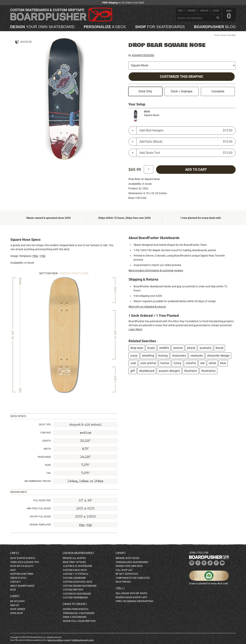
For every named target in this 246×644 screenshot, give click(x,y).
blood (219, 348)
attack (191, 348)
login (216, 11)
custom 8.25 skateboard (77, 566)
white (212, 363)
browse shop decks (128, 558)
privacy (67, 640)
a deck (105, 27)
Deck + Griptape (182, 91)
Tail (49, 473)
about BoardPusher (22, 586)
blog (215, 27)
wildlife (164, 348)
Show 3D (26, 42)
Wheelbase (44, 457)
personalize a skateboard (79, 613)
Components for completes (133, 578)
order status (18, 578)
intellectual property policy (83, 640)
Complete (218, 91)
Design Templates (40, 525)
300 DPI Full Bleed (40, 517)
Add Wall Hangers (186, 130)
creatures (197, 356)
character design (218, 356)
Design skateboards (78, 553)
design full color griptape (79, 621)
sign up (204, 11)
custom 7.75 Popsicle (76, 574)
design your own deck (129, 566)
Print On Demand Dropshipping (135, 601)
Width (47, 449)
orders (192, 11)
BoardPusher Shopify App (131, 597)
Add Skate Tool (186, 153)
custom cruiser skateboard (80, 586)
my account (17, 601)
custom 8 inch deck (75, 570)
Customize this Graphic (182, 77)
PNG (35, 256)
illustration (208, 371)
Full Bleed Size (42, 500)
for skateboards (160, 27)
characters (179, 356)
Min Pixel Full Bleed (39, 509)
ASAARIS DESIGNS (143, 55)
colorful (191, 363)
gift (133, 371)
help (181, 11)
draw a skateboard (75, 617)
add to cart (196, 170)
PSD (43, 256)
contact (15, 582)
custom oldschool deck (78, 582)
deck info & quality (22, 566)
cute (133, 363)
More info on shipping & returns (147, 307)
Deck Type (45, 425)
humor (165, 363)
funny (177, 363)
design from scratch (76, 609)
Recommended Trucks (38, 481)
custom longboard (74, 578)
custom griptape (73, 590)
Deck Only (145, 91)
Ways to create (75, 604)
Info (15, 553)
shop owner (18, 609)
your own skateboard (42, 27)
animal (178, 348)
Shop (224, 35)
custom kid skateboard (77, 594)
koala (151, 348)
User (15, 596)
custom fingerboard (75, 598)
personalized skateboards (132, 562)
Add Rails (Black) (186, 142)
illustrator (191, 371)
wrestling (148, 356)
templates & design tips (25, 562)
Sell (120, 588)
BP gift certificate (127, 574)
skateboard (147, 371)
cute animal (148, 363)
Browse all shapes (74, 558)
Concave (46, 433)
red (202, 363)
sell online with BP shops (131, 593)
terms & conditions (56, 640)
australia (205, 348)
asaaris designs (169, 371)
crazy (134, 356)
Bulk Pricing (123, 582)
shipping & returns (22, 574)
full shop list (124, 570)
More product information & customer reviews (156, 270)
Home (217, 35)
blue (223, 363)
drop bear (137, 348)
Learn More (135, 329)
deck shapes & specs (23, 558)
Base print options (74, 562)
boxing (163, 356)
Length (47, 441)
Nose (48, 465)
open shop (17, 613)
